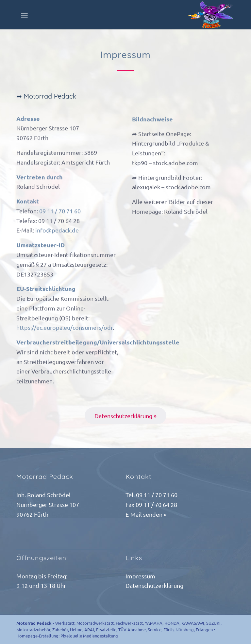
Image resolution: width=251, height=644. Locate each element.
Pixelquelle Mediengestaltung (89, 636)
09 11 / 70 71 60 (60, 214)
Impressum (140, 576)
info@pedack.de (57, 233)
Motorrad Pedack (34, 623)
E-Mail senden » (146, 514)
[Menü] (24, 15)
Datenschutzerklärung (154, 585)
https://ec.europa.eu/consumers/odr (65, 330)
